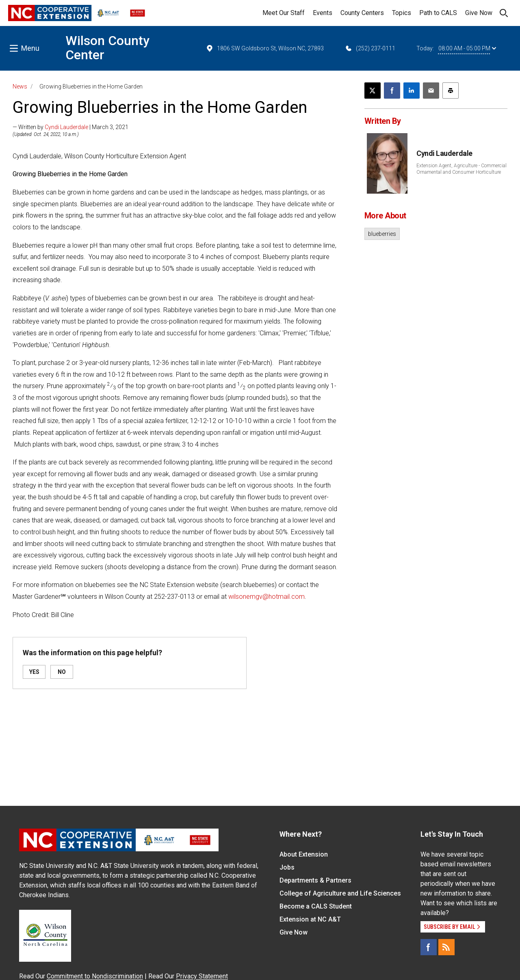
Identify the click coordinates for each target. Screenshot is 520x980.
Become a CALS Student (316, 906)
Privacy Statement (202, 976)
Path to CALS (438, 13)
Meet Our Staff (284, 13)
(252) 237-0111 (370, 48)
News (20, 86)
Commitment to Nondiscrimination (95, 976)
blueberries (382, 234)
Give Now (479, 13)
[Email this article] (431, 91)
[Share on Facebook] (392, 91)
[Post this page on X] (373, 91)
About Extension (304, 854)
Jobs (287, 867)
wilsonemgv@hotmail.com (266, 597)
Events (323, 13)
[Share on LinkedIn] (412, 91)
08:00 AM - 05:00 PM (467, 48)
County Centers (362, 13)
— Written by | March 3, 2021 (70, 127)
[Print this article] (451, 91)
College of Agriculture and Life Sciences (340, 893)
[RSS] (446, 947)
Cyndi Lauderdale (66, 127)
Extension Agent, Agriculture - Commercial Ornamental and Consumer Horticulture (461, 169)
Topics (402, 13)
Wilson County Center (107, 48)
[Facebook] (429, 947)
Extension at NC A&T (310, 919)
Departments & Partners (315, 880)
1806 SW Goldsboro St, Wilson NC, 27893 (265, 48)
